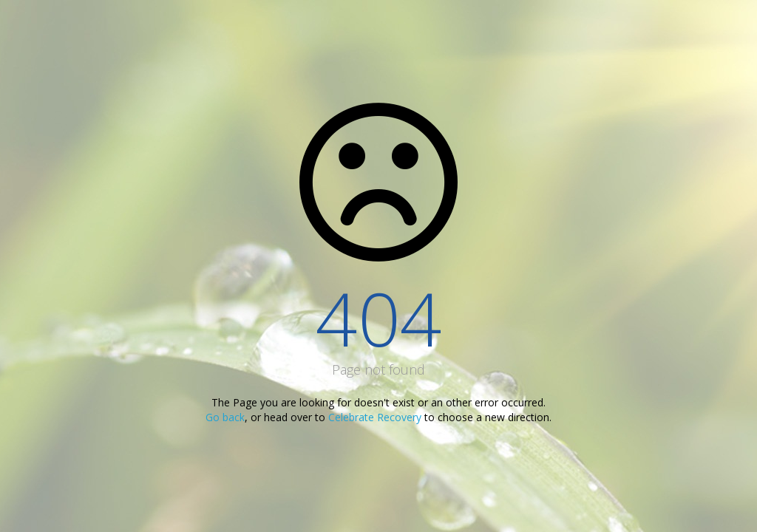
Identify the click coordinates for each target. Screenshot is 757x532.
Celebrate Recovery (375, 417)
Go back (225, 417)
